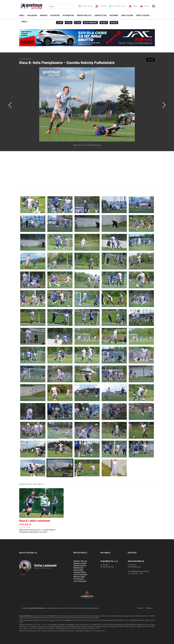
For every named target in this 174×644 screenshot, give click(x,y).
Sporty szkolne (143, 15)
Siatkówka (114, 15)
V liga (78, 23)
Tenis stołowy (127, 15)
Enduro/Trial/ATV (84, 15)
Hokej (22, 15)
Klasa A (104, 23)
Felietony (101, 6)
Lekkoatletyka (100, 15)
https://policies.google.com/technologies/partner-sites (72, 616)
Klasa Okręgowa (90, 23)
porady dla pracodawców (90, 608)
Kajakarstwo (68, 15)
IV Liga (69, 23)
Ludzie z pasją (86, 6)
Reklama (149, 608)
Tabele (133, 6)
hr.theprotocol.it (74, 608)
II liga (60, 23)
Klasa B (114, 23)
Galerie (145, 6)
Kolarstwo (55, 15)
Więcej (24, 22)
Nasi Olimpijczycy (118, 6)
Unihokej (44, 15)
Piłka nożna (32, 15)
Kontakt (141, 608)
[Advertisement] (23, 105)
